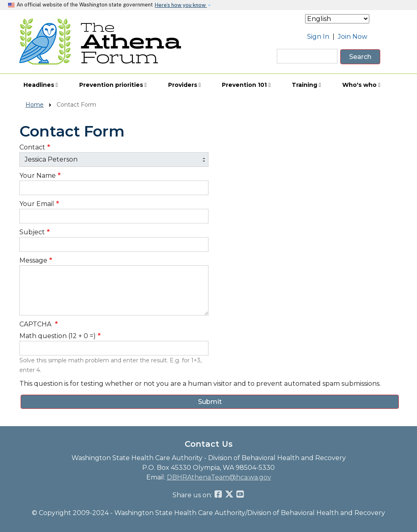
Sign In (318, 37)
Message (33, 261)
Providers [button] (184, 85)
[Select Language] (337, 19)
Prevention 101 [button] (246, 85)
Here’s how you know (181, 5)
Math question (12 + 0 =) (58, 336)
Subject (32, 232)
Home (35, 105)
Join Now (353, 37)
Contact (32, 147)
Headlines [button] (41, 85)
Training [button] (306, 85)
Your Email (37, 204)
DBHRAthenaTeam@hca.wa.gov (219, 477)
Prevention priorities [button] (113, 85)
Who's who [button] (361, 85)
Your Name (38, 176)
